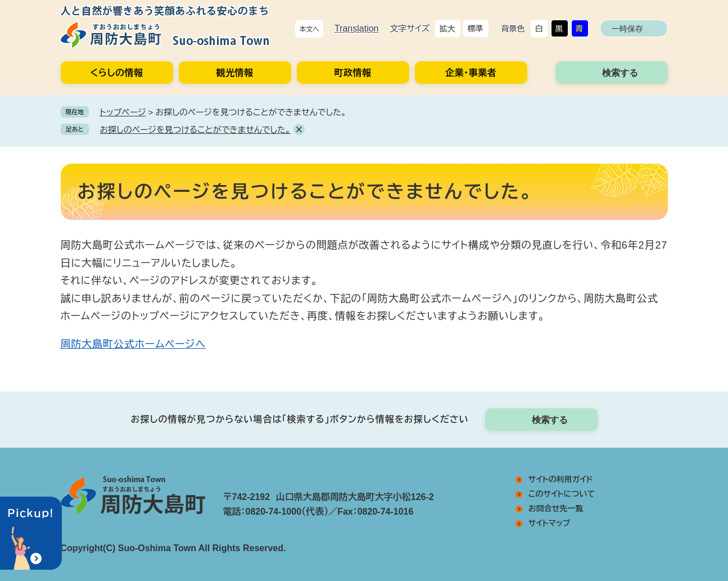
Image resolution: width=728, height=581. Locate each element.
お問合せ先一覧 (556, 508)
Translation (357, 28)
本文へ (309, 29)
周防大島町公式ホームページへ (134, 344)
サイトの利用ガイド (561, 479)
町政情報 (353, 73)
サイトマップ (550, 523)
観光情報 (235, 73)
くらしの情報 (117, 73)
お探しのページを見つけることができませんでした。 (195, 130)
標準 (476, 29)
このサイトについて (562, 494)
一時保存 (627, 29)
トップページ (123, 112)
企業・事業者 (471, 73)
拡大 (447, 29)
